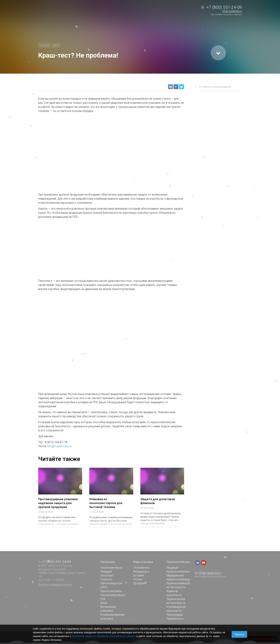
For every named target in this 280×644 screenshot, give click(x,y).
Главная (45, 45)
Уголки (138, 579)
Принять (239, 634)
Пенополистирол (111, 568)
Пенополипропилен (113, 595)
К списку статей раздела (215, 87)
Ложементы (141, 568)
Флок (104, 603)
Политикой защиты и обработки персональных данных (104, 636)
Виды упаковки (143, 562)
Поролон (106, 579)
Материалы (108, 562)
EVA (103, 599)
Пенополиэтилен (111, 591)
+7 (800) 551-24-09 (224, 7)
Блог (56, 45)
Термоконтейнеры (178, 562)
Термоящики (175, 615)
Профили (139, 583)
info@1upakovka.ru (59, 446)
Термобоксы (175, 619)
